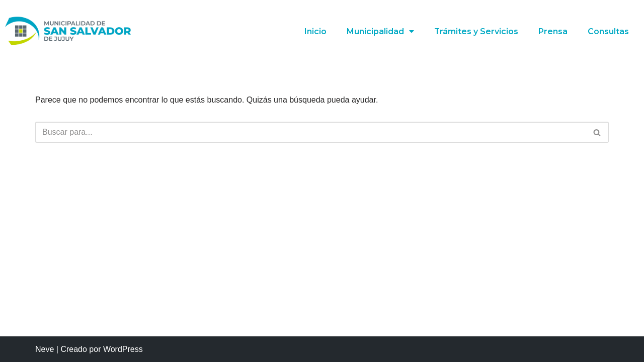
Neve (45, 349)
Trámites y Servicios (476, 31)
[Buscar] (311, 132)
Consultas (608, 31)
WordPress (123, 349)
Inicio (315, 31)
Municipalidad (380, 32)
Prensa (553, 31)
